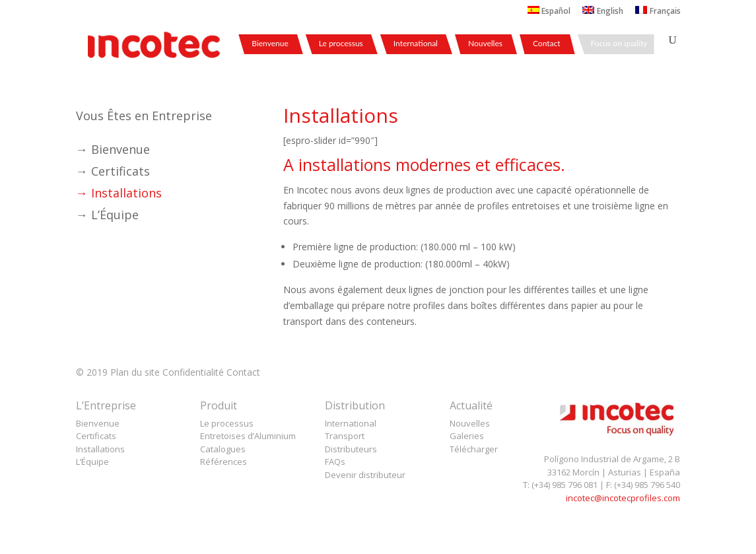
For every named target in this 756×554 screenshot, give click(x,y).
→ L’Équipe (107, 215)
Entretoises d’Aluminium (248, 436)
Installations (100, 449)
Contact (547, 44)
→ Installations (119, 193)
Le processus (341, 44)
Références (223, 462)
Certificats (96, 436)
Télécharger (474, 449)
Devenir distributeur (365, 475)
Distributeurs (351, 449)
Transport (345, 436)
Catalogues (223, 449)
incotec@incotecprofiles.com (623, 498)
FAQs (335, 462)
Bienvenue (270, 44)
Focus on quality (619, 44)
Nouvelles (485, 44)
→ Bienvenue (113, 149)
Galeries (467, 436)
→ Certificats (113, 171)
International (416, 44)
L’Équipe (92, 462)
